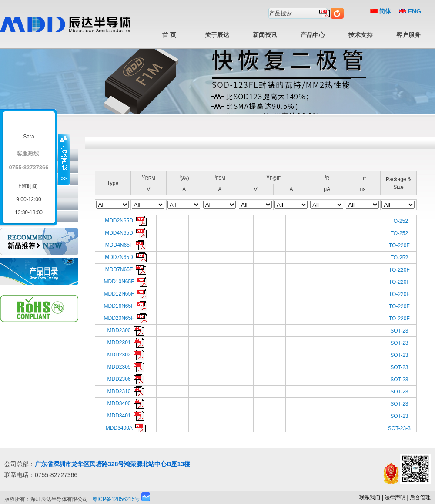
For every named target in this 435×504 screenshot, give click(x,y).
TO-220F (399, 245)
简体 (381, 11)
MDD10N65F (126, 282)
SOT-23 (399, 331)
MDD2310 (126, 391)
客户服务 (408, 35)
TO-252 (399, 221)
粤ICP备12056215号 (116, 499)
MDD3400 (126, 403)
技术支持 (361, 35)
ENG (410, 11)
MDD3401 (126, 416)
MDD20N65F (126, 318)
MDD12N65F (126, 294)
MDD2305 (126, 367)
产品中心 (313, 35)
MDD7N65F (126, 269)
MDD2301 (126, 343)
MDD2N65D (125, 221)
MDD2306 (126, 379)
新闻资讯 (265, 35)
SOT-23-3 (399, 428)
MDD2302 (126, 355)
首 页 (169, 35)
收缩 (64, 159)
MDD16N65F (126, 306)
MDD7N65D (125, 257)
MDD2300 (126, 330)
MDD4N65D (125, 233)
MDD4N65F (126, 245)
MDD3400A (126, 428)
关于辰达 (217, 35)
